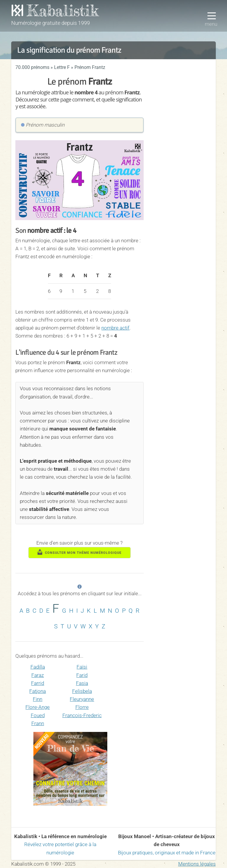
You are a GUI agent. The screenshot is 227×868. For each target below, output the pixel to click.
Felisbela (82, 691)
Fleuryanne (82, 699)
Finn (38, 699)
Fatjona (38, 691)
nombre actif (115, 328)
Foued (38, 715)
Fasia (82, 683)
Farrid (38, 683)
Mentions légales (197, 864)
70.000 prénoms (32, 67)
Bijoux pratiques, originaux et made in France (167, 853)
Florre (82, 707)
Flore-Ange (38, 707)
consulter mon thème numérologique (80, 552)
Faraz (38, 675)
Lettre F (62, 67)
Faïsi (82, 667)
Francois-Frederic (82, 715)
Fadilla (38, 667)
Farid (82, 675)
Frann (38, 723)
